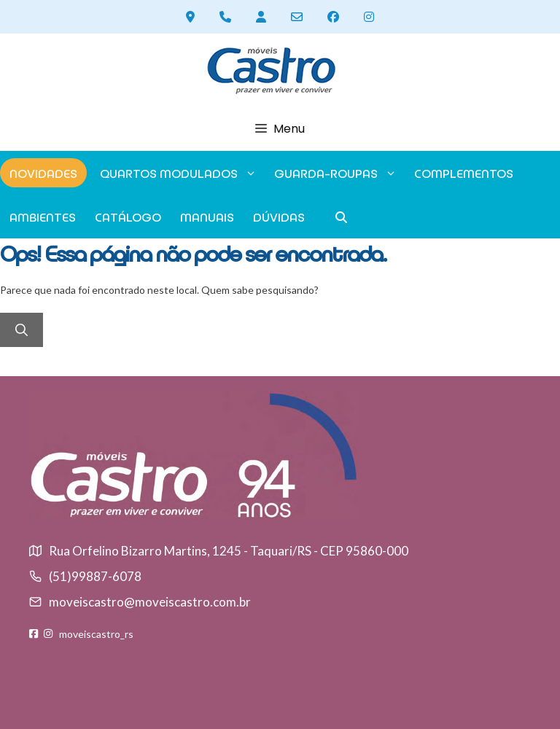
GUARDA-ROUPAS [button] (336, 173)
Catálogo (128, 217)
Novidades (43, 173)
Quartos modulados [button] (179, 173)
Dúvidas (279, 217)
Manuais (207, 217)
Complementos (464, 173)
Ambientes (43, 217)
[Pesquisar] (22, 330)
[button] (340, 217)
